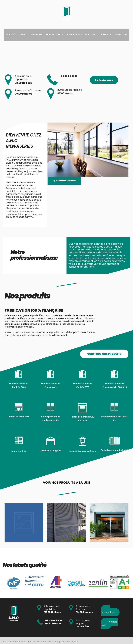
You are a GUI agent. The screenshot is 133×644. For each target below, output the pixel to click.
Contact (105, 35)
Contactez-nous (104, 80)
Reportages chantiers (81, 35)
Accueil (11, 35)
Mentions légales (70, 642)
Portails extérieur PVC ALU (114, 450)
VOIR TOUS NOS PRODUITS (104, 354)
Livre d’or (121, 35)
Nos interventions (108, 611)
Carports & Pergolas (50, 451)
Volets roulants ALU (19, 417)
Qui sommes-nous (31, 35)
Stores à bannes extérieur (82, 451)
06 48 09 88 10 (69, 76)
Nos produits (55, 35)
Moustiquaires (19, 451)
